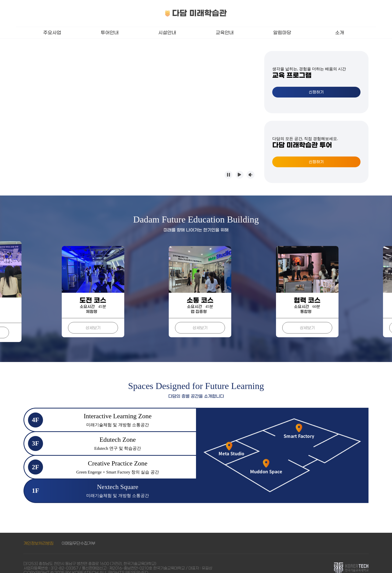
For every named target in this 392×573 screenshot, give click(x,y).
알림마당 (282, 33)
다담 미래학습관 (196, 13)
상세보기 (56, 323)
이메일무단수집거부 (78, 534)
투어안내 (110, 33)
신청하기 (316, 92)
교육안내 (225, 33)
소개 (340, 33)
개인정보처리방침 (38, 534)
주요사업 (52, 33)
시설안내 (167, 33)
